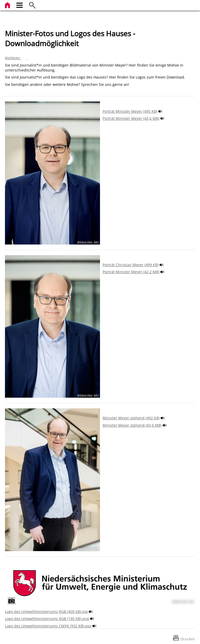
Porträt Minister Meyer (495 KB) (130, 111)
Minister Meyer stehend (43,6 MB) (132, 425)
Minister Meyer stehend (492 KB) (131, 418)
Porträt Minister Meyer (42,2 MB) (131, 272)
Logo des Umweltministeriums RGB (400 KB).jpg (46, 612)
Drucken (188, 639)
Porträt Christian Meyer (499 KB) (131, 265)
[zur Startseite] (8, 5)
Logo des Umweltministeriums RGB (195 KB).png (47, 619)
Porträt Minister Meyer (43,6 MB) (131, 118)
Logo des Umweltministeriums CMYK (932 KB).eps (48, 626)
